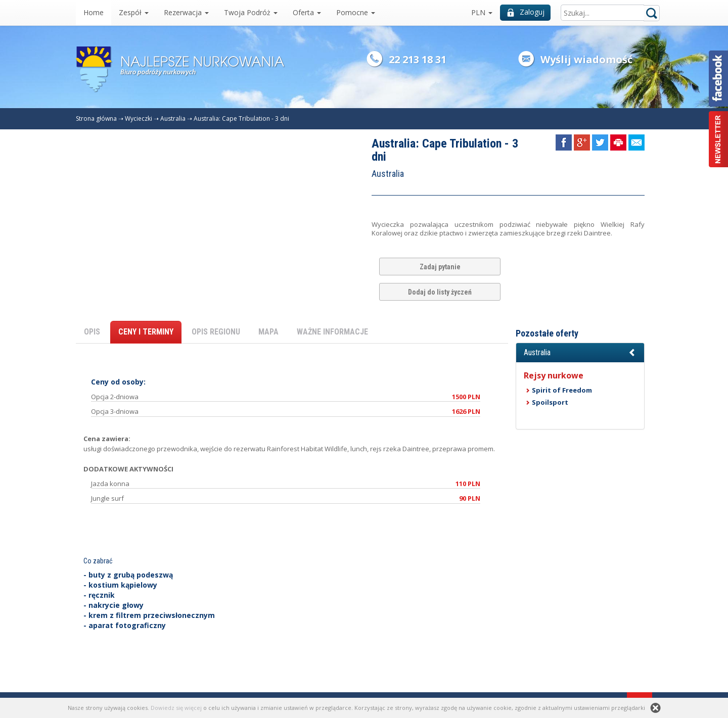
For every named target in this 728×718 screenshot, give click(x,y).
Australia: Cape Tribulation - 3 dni (241, 118)
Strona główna (96, 118)
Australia (173, 118)
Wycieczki (139, 118)
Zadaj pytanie (440, 267)
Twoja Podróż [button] (251, 12)
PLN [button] (482, 12)
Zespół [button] (134, 12)
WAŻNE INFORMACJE (332, 332)
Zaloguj (526, 12)
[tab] (580, 353)
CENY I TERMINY (146, 332)
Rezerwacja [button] (186, 12)
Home (94, 12)
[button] (580, 353)
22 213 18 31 (418, 59)
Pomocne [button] (356, 12)
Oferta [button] (307, 12)
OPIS (92, 332)
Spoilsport (550, 402)
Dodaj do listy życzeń (440, 292)
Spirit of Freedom (562, 390)
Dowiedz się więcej (176, 708)
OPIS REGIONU (216, 332)
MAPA (268, 332)
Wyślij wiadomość (586, 59)
